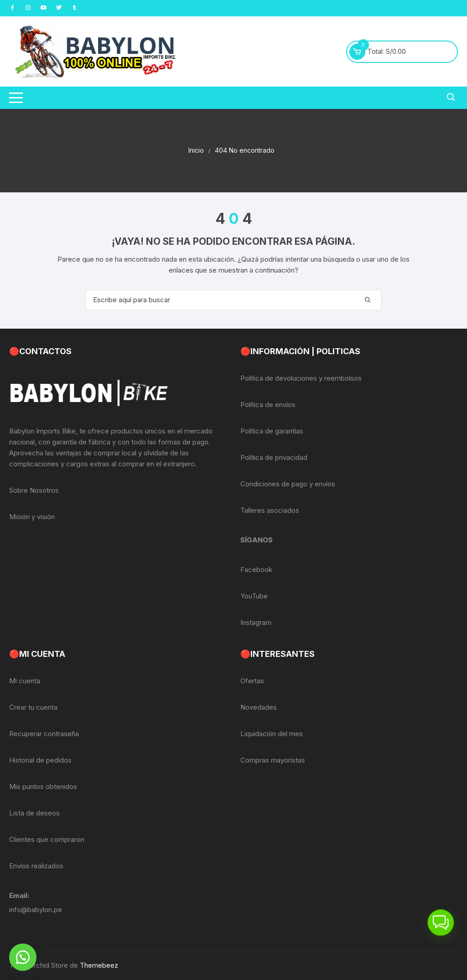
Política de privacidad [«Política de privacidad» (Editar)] (274, 457)
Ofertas (252, 681)
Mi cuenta (25, 681)
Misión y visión (32, 517)
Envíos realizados (36, 866)
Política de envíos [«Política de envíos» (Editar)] (268, 405)
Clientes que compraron (47, 839)
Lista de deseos (34, 813)
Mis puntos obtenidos (43, 787)
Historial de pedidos (40, 760)
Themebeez (99, 965)
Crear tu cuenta (33, 707)
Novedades (259, 707)
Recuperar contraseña (44, 734)
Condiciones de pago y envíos (288, 484)
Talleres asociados (270, 510)
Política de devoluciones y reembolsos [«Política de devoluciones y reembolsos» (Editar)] (301, 378)
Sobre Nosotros (34, 490)
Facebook (256, 570)
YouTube (254, 596)
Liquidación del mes (272, 734)
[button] (23, 957)
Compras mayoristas (273, 760)
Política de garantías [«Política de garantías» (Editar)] (272, 431)
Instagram (256, 622)
